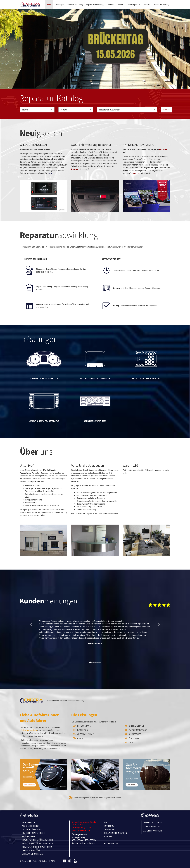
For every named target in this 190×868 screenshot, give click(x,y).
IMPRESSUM (109, 826)
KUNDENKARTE (29, 836)
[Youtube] (75, 861)
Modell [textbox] (64, 110)
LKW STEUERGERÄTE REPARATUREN (37, 840)
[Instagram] (70, 861)
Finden (167, 110)
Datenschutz (110, 829)
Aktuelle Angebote (153, 831)
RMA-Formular (111, 843)
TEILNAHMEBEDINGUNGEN (115, 833)
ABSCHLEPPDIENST (30, 826)
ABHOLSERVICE (29, 823)
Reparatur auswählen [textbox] (110, 110)
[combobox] (37, 110)
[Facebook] (64, 861)
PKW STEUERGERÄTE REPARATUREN (37, 843)
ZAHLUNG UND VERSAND (33, 854)
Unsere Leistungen (153, 823)
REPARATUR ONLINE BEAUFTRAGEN (37, 847)
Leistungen (59, 5)
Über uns (111, 5)
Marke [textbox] (25, 110)
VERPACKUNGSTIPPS (31, 850)
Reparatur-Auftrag (161, 5)
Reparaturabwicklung (95, 5)
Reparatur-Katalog (75, 5)
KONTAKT (108, 836)
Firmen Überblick (152, 827)
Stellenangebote (133, 5)
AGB (106, 823)
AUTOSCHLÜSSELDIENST (33, 829)
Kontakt (147, 5)
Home (49, 5)
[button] (7, 49)
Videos (120, 5)
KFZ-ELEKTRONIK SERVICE (33, 833)
